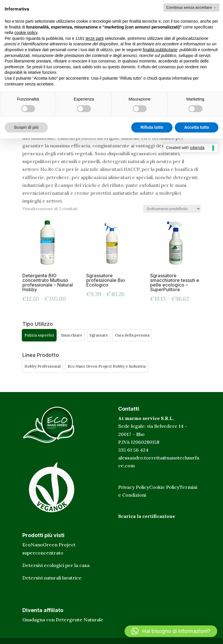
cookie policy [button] (26, 33)
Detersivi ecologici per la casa (56, 565)
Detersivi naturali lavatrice (52, 578)
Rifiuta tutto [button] (152, 127)
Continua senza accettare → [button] (191, 7)
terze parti (95, 38)
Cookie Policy (164, 487)
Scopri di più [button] (26, 127)
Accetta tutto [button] (197, 127)
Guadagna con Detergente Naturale (63, 620)
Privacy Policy (134, 487)
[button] (39, 335)
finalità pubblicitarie (160, 50)
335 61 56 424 (133, 450)
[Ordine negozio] (172, 209)
